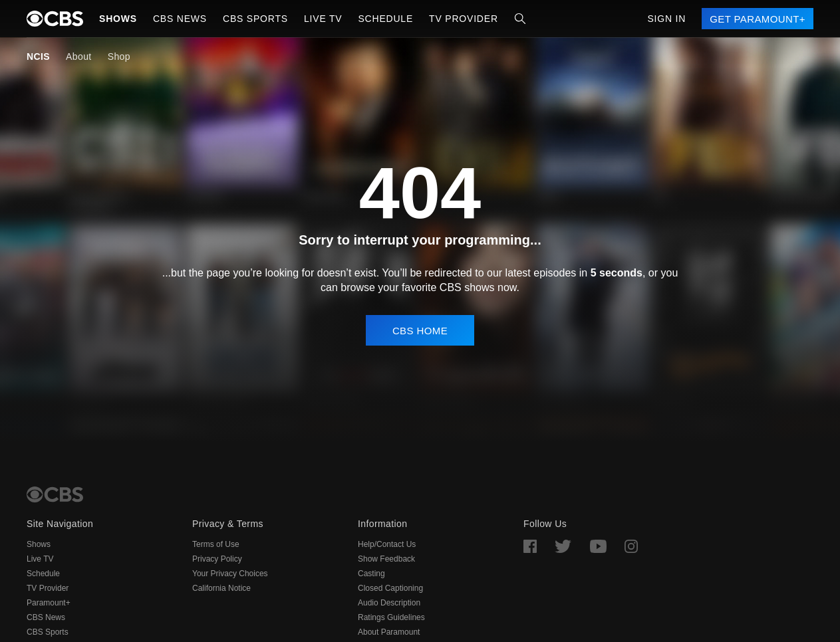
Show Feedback (386, 559)
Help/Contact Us (387, 544)
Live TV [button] (323, 19)
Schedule (385, 19)
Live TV (40, 559)
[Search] (520, 19)
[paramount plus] (55, 19)
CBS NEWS (180, 19)
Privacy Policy (217, 559)
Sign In (666, 19)
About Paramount (389, 632)
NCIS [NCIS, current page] (38, 56)
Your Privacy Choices (230, 574)
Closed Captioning (390, 588)
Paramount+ (49, 603)
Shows (118, 19)
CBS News (46, 617)
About (79, 56)
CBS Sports (48, 632)
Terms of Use (216, 544)
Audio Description (389, 603)
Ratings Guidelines (391, 617)
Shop (119, 56)
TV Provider (464, 19)
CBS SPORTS (255, 19)
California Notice (221, 588)
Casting (371, 574)
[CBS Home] (55, 494)
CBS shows (467, 287)
